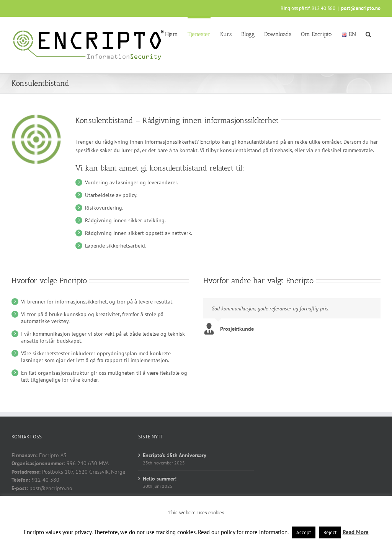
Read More (356, 532)
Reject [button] (330, 532)
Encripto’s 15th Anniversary (175, 455)
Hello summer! (160, 479)
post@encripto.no (361, 8)
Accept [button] (304, 532)
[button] (368, 34)
